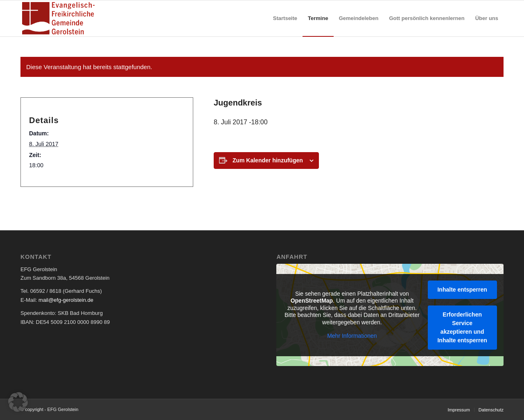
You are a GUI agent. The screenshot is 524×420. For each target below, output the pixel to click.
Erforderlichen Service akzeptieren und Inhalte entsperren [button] (462, 327)
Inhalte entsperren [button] (462, 289)
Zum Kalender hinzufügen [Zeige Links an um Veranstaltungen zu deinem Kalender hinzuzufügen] (268, 160)
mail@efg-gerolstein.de (66, 300)
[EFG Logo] (58, 18)
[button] (18, 402)
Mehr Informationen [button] (352, 336)
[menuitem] (285, 18)
